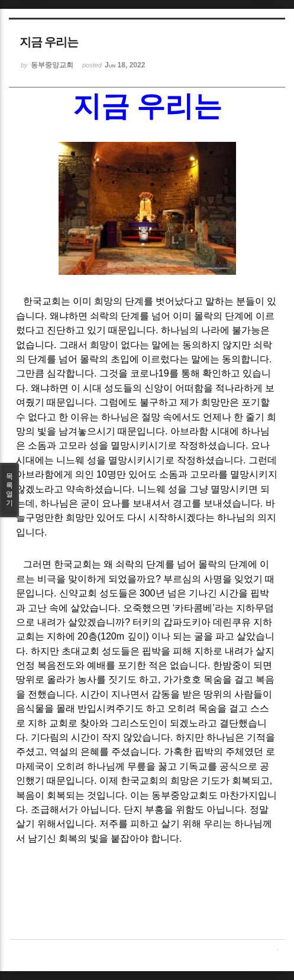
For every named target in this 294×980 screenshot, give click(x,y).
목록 (9, 490)
